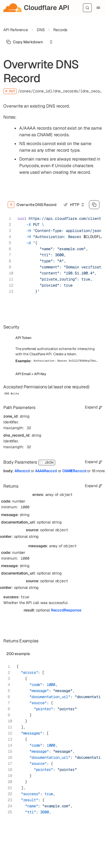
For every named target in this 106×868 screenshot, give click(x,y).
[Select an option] (51, 42)
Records (60, 30)
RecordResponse (66, 610)
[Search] (87, 8)
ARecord (22, 471)
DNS (41, 30)
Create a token (65, 354)
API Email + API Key (31, 374)
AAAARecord (46, 471)
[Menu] (98, 8)
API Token (23, 338)
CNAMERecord (74, 471)
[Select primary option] (25, 42)
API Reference (16, 30)
